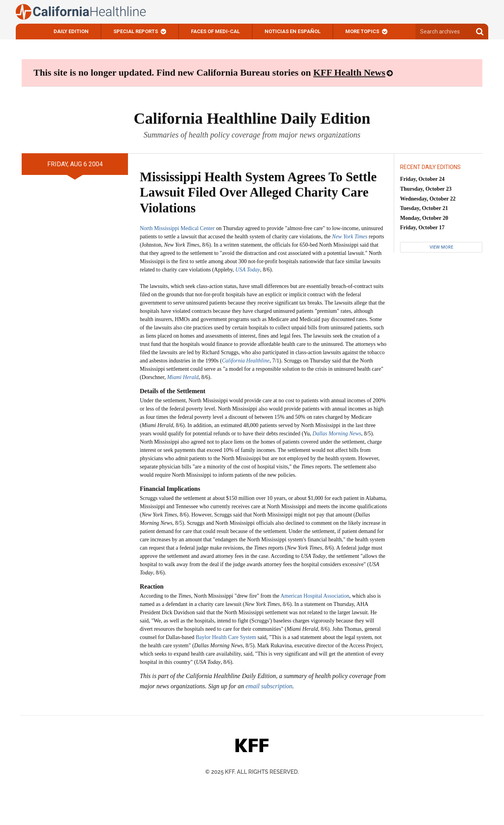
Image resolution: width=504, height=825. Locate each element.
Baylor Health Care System (226, 637)
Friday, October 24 (422, 179)
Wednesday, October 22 (428, 199)
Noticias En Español (293, 31)
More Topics (362, 31)
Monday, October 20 (424, 218)
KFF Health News (349, 72)
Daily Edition (71, 31)
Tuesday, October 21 (424, 208)
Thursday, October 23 (426, 189)
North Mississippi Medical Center (177, 228)
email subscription (269, 686)
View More (441, 247)
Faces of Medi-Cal (215, 31)
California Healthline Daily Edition (252, 118)
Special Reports (136, 31)
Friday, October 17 (422, 228)
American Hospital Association (315, 596)
